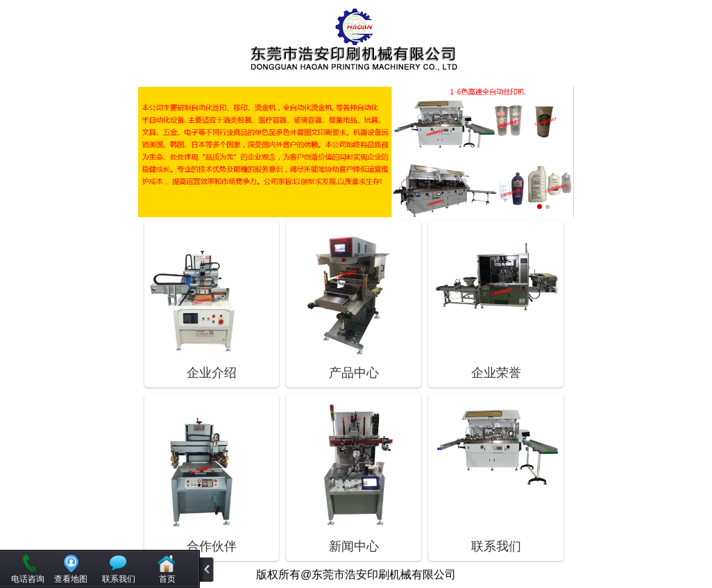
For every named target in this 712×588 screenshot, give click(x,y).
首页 (167, 579)
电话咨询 (28, 579)
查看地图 (71, 579)
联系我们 (119, 579)
